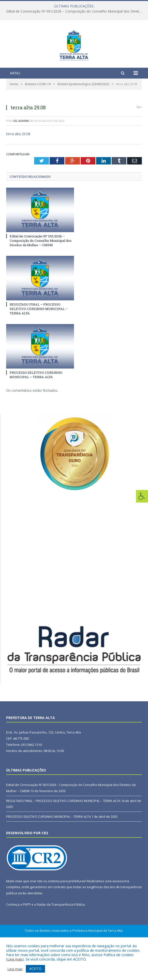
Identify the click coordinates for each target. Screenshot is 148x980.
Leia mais (15, 959)
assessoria (121, 911)
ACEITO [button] (35, 969)
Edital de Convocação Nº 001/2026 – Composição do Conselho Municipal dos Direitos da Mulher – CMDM (75, 11)
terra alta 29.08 (18, 164)
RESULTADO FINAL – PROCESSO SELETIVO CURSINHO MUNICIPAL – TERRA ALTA (39, 339)
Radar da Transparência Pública (61, 935)
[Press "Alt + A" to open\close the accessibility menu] (142, 496)
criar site (36, 911)
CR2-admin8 (21, 151)
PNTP (27, 935)
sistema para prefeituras (67, 911)
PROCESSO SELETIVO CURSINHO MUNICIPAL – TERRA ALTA (36, 405)
